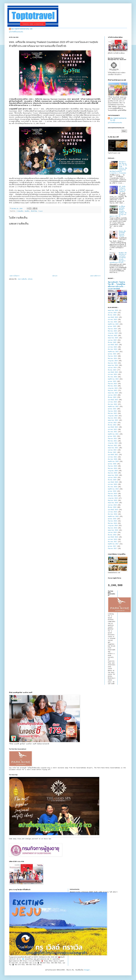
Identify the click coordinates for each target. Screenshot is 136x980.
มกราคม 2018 (112, 539)
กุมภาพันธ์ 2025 (113, 345)
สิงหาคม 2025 (112, 331)
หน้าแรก (55, 276)
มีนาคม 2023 (112, 397)
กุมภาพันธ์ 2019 (113, 510)
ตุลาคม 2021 (112, 436)
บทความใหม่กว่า (15, 276)
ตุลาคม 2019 (112, 491)
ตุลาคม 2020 (112, 464)
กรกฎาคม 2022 (113, 416)
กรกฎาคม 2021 (113, 443)
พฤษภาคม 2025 (113, 338)
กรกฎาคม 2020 (113, 471)
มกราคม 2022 (112, 430)
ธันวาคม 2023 (112, 377)
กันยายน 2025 (112, 329)
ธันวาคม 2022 (112, 404)
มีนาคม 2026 (112, 315)
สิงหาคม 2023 (112, 386)
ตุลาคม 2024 (112, 354)
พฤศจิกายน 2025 (113, 324)
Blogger (87, 970)
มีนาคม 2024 (112, 370)
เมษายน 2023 (112, 395)
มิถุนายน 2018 (112, 528)
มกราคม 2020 (112, 484)
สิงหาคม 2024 (112, 359)
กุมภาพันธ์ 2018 (113, 537)
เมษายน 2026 (112, 313)
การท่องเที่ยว (20, 211)
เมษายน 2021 (112, 450)
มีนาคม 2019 (112, 507)
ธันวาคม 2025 (112, 322)
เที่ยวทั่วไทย (34, 211)
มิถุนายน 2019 (112, 500)
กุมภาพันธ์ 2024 (113, 372)
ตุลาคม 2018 (112, 519)
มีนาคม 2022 (112, 425)
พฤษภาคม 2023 (113, 393)
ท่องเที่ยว (27, 211)
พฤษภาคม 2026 (113, 310)
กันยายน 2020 (112, 466)
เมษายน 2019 (112, 505)
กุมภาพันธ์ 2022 (113, 427)
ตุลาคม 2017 (112, 546)
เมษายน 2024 (112, 368)
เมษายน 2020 (112, 478)
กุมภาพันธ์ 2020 (113, 482)
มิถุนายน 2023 (112, 391)
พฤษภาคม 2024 (113, 365)
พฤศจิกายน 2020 (113, 462)
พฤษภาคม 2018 (113, 530)
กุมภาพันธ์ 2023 (113, 400)
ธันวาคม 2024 (112, 349)
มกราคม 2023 (112, 402)
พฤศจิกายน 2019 (113, 489)
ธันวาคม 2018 (112, 514)
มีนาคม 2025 (112, 343)
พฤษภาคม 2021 (113, 448)
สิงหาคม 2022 (112, 413)
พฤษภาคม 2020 (113, 475)
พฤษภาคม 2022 (113, 420)
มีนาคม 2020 (112, 480)
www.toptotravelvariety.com (22, 29)
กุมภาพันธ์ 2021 (113, 455)
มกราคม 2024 (112, 375)
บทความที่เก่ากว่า (95, 276)
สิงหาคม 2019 (112, 496)
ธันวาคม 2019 (112, 487)
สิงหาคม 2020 (112, 468)
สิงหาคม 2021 (112, 441)
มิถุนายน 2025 (112, 336)
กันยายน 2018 (112, 521)
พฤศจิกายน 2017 (113, 544)
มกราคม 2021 (112, 457)
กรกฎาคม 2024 (113, 361)
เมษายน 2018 (112, 533)
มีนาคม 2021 (112, 452)
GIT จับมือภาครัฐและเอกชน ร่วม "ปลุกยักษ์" (122, 189)
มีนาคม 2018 (112, 535)
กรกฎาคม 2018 (113, 526)
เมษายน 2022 (112, 423)
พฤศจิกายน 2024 (113, 352)
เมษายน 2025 (112, 340)
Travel (41, 211)
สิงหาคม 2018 (112, 523)
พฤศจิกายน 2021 (113, 434)
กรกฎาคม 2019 (113, 498)
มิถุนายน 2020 (112, 473)
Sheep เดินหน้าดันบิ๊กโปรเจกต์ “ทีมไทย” (122, 234)
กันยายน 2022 (112, 411)
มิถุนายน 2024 (112, 363)
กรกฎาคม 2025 (113, 333)
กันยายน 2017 (112, 549)
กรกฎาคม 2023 (113, 388)
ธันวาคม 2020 (112, 459)
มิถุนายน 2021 (112, 446)
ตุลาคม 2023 (112, 381)
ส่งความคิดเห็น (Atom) (25, 279)
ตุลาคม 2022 (112, 409)
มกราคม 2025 (112, 347)
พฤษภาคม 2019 (113, 503)
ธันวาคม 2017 (112, 542)
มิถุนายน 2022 (112, 418)
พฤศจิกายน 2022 (113, 407)
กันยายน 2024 (112, 356)
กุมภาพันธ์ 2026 (113, 317)
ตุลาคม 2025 (112, 326)
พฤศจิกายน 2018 (113, 517)
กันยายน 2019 (112, 494)
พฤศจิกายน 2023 (113, 379)
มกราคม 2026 (112, 320)
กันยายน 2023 (112, 384)
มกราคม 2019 (112, 512)
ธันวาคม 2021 (112, 432)
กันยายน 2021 (112, 439)
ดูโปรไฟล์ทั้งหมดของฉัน (16, 32)
